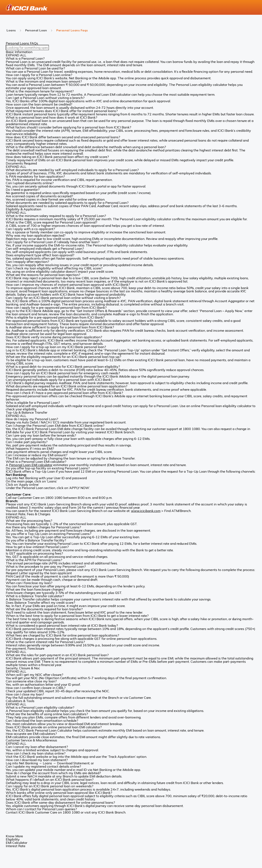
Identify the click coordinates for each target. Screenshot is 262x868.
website (61, 78)
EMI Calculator (16, 843)
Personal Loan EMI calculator (31, 465)
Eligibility (13, 839)
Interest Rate (16, 846)
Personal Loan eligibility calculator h (203, 85)
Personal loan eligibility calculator (34, 711)
